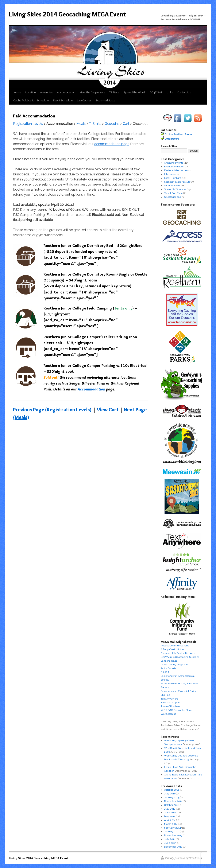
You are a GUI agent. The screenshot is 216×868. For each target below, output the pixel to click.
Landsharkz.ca (169, 661)
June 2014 (170, 813)
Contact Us (184, 92)
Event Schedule (63, 100)
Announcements (174, 163)
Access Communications (175, 646)
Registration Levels (28, 124)
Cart (126, 124)
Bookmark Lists (105, 100)
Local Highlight (173, 178)
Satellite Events (173, 186)
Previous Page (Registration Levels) (52, 410)
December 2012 (173, 847)
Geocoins (112, 124)
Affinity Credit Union (172, 649)
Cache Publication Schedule (31, 100)
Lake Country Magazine (175, 665)
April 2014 (170, 820)
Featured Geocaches (176, 170)
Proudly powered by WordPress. (184, 858)
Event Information (174, 167)
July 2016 (170, 794)
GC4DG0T (156, 92)
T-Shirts (95, 124)
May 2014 (170, 816)
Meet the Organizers (92, 92)
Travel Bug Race (173, 193)
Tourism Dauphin (171, 702)
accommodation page (112, 144)
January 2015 (172, 797)
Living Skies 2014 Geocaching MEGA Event (67, 14)
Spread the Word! (135, 92)
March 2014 (171, 824)
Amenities (46, 92)
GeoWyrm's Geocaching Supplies (180, 657)
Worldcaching (169, 714)
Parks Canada (168, 668)
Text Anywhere (169, 699)
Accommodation (91, 389)
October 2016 (172, 790)
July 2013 (170, 839)
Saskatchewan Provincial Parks (178, 691)
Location (31, 92)
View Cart (108, 410)
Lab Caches (84, 100)
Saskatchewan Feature (177, 182)
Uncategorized (173, 197)
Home (17, 92)
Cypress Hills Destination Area (178, 653)
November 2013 (173, 835)
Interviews (170, 174)
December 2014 (173, 801)
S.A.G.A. (165, 672)
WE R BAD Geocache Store (176, 710)
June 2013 (170, 843)
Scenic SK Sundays (175, 189)
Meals (81, 124)
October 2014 (172, 805)
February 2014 (172, 828)
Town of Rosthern (171, 706)
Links (170, 92)
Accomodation (66, 92)
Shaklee (165, 695)
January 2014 (172, 832)
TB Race (114, 92)
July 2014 (170, 809)
